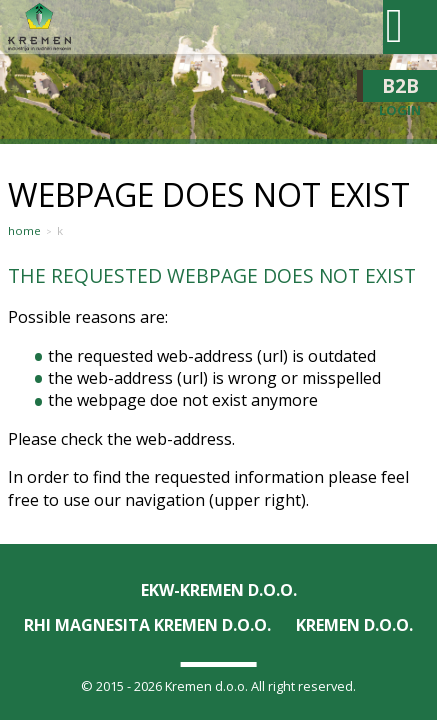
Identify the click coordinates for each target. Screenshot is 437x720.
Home (24, 231)
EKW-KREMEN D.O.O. (219, 590)
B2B (400, 86)
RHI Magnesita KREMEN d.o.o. (147, 625)
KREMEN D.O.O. (354, 625)
